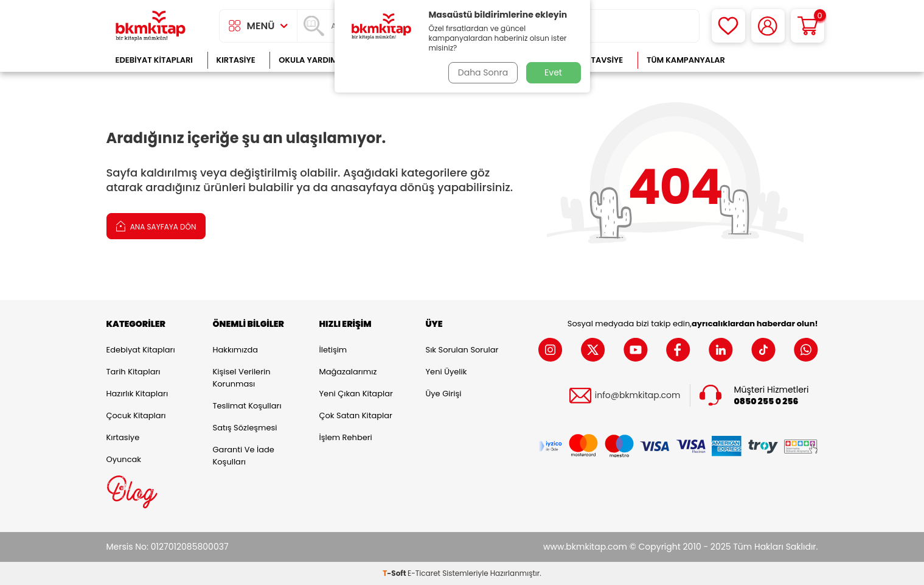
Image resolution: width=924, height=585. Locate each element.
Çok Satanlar (778, 60)
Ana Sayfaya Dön (156, 226)
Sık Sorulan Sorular (462, 350)
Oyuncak (124, 459)
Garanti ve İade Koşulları (244, 456)
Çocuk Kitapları (136, 415)
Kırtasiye (236, 60)
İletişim (333, 350)
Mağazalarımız (348, 372)
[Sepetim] (808, 26)
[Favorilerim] (728, 26)
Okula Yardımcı (312, 60)
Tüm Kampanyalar (686, 60)
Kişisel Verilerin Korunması (242, 378)
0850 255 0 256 (766, 401)
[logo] (151, 26)
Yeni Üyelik (446, 372)
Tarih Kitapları (134, 372)
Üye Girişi (444, 394)
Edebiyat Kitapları (154, 60)
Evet (553, 72)
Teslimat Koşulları (247, 406)
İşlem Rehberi (346, 437)
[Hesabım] (768, 26)
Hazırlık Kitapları (137, 394)
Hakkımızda (235, 350)
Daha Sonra (482, 72)
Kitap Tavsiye (595, 60)
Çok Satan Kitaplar (356, 415)
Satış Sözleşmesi (245, 428)
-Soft (395, 573)
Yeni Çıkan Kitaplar (356, 394)
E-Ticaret (424, 573)
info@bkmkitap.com (638, 395)
